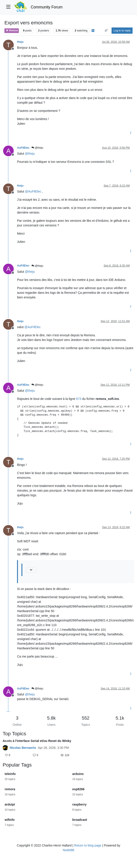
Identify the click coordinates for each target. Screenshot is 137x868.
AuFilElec (23, 148)
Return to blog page (88, 845)
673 (79, 399)
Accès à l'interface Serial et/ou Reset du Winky (37, 741)
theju (20, 42)
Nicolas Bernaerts (23, 748)
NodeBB (68, 850)
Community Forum (47, 7)
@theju (37, 148)
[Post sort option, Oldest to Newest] (106, 31)
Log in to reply (122, 31)
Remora (12, 30)
